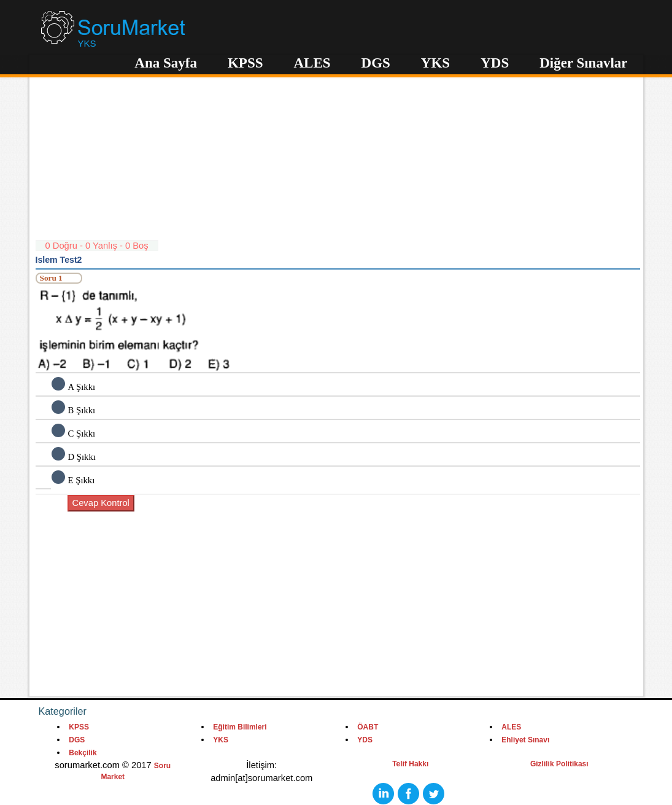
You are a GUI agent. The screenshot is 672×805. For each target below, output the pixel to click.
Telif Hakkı (410, 764)
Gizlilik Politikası (559, 764)
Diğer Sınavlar (583, 63)
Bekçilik (83, 753)
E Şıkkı (82, 480)
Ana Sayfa (166, 63)
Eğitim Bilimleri (240, 727)
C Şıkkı (82, 434)
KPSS (245, 63)
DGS (376, 63)
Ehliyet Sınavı (525, 740)
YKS (435, 63)
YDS (495, 63)
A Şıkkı (82, 387)
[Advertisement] (338, 154)
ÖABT (368, 727)
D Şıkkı (82, 457)
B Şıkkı (82, 410)
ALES (312, 63)
